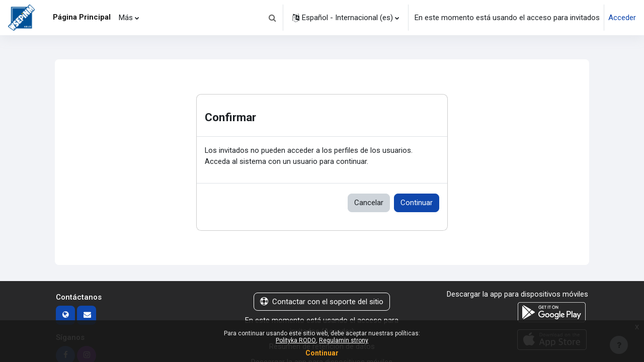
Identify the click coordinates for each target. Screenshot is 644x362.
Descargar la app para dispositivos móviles (517, 295)
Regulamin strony (344, 340)
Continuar (417, 203)
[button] (272, 18)
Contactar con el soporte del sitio (322, 302)
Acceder (622, 18)
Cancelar (369, 203)
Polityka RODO (296, 340)
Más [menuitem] (126, 18)
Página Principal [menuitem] (82, 17)
